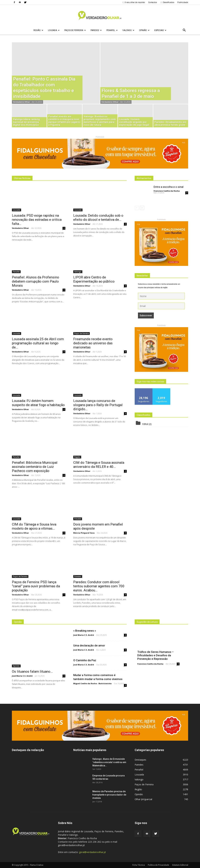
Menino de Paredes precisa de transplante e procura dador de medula (109, 795)
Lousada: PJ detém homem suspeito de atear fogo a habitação (38, 403)
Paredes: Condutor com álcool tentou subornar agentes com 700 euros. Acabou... (99, 586)
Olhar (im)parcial (143, 799)
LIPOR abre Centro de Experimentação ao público (94, 279)
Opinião (144, 30)
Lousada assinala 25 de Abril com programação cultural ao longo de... (38, 343)
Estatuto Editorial (180, 865)
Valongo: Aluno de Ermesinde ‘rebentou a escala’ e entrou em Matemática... (109, 762)
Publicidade (183, 2)
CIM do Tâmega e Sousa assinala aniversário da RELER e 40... (99, 465)
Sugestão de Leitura (147, 622)
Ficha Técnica (139, 865)
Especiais (160, 30)
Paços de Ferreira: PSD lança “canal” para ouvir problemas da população (36, 586)
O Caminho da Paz (85, 660)
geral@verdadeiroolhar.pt (92, 852)
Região (38, 30)
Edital (145, 424)
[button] (184, 30)
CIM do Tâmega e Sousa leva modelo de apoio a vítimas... (34, 526)
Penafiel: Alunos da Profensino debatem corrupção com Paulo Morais (35, 281)
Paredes (96, 30)
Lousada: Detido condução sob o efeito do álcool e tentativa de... (98, 218)
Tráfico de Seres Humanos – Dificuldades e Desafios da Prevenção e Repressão (155, 655)
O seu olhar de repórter (133, 2)
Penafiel (112, 30)
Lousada (54, 30)
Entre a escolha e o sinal (169, 187)
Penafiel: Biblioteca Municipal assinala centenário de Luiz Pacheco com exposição (35, 467)
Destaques (140, 760)
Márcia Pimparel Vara (84, 533)
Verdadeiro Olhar (22, 102)
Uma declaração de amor (89, 645)
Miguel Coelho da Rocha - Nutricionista (92, 683)
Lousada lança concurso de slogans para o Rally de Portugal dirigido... (98, 405)
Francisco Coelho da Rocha (167, 191)
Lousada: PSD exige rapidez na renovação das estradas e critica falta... (37, 220)
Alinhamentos (144, 178)
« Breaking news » (85, 631)
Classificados (167, 2)
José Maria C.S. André (22, 676)
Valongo (128, 30)
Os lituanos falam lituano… (32, 671)
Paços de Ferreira (75, 30)
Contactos (153, 2)
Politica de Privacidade (158, 865)
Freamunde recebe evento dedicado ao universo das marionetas (93, 343)
